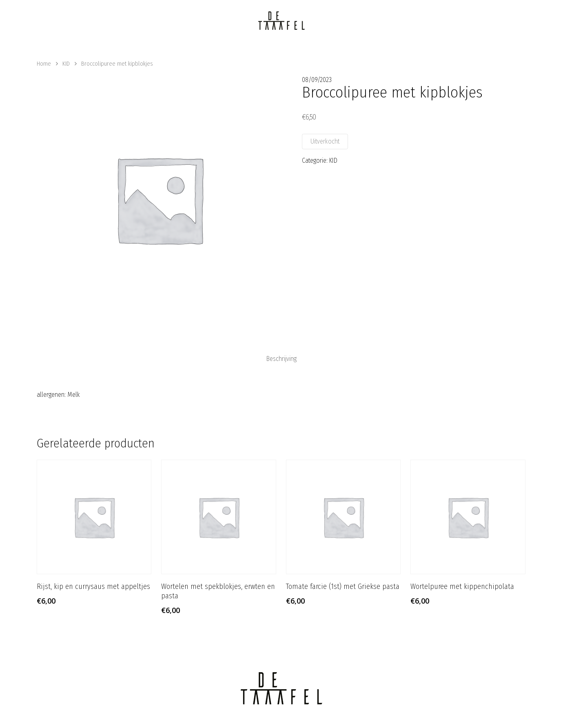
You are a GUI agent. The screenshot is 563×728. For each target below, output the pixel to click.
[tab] (281, 359)
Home (44, 64)
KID (66, 64)
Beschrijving (281, 359)
